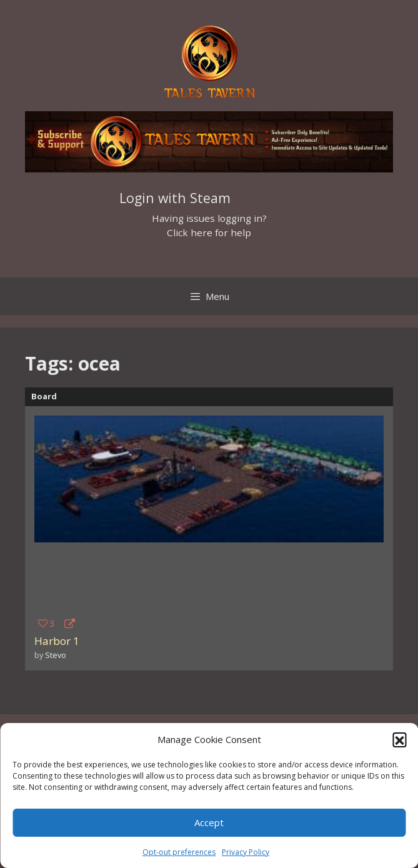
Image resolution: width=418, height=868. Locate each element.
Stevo (56, 655)
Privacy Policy (246, 852)
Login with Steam (175, 198)
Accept (209, 822)
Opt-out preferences (179, 852)
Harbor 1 (57, 641)
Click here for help (209, 232)
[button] (399, 739)
